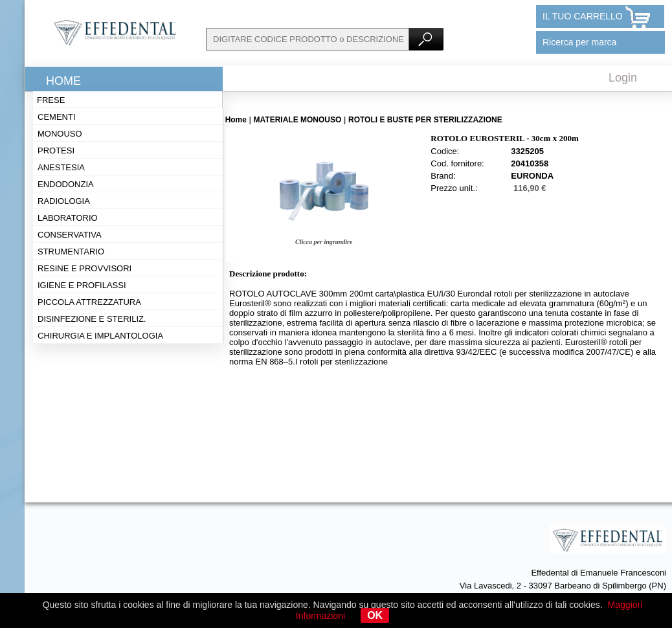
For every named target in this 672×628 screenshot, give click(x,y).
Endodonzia (66, 184)
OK (375, 615)
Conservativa (70, 235)
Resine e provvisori (84, 268)
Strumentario (71, 252)
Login (623, 78)
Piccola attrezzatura (89, 302)
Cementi (57, 117)
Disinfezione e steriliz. (92, 319)
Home (63, 81)
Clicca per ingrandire (324, 242)
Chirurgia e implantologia (100, 336)
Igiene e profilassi (82, 285)
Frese (51, 100)
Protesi (56, 151)
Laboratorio (68, 218)
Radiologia (64, 201)
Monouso (60, 134)
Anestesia (61, 167)
